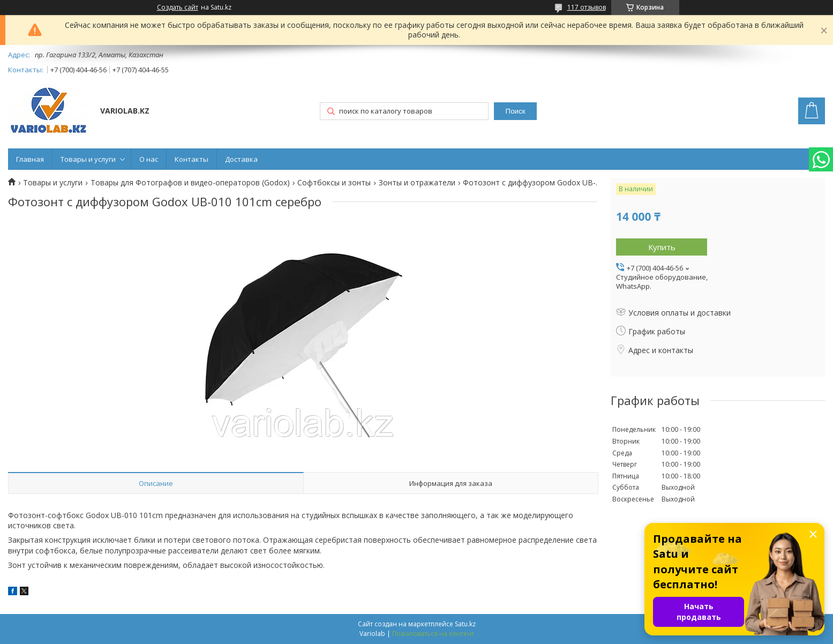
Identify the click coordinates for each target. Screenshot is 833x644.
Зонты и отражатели (417, 183)
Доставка (241, 159)
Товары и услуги (88, 159)
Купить (662, 247)
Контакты (192, 159)
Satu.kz (465, 624)
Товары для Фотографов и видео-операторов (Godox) (190, 183)
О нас (149, 159)
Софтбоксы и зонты (334, 183)
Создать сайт (178, 8)
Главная (30, 159)
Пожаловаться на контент (433, 634)
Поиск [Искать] (516, 111)
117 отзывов (587, 7)
